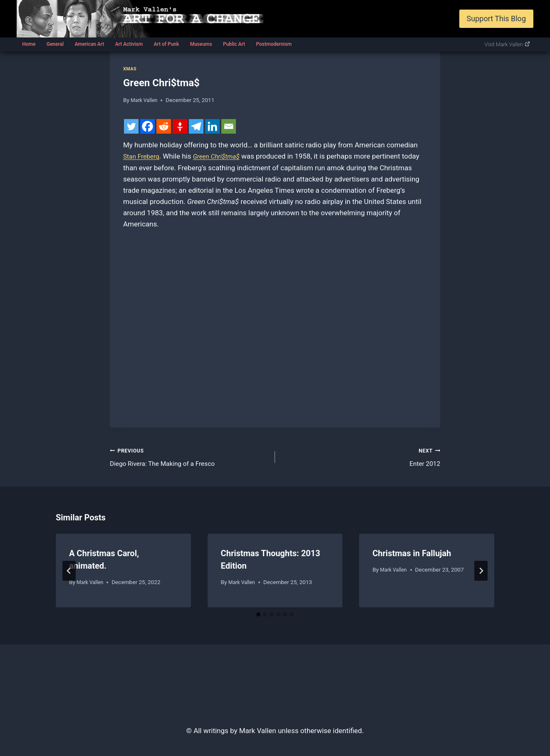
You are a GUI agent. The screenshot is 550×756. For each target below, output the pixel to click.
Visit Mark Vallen (508, 44)
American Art (89, 44)
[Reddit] (164, 126)
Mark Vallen (145, 100)
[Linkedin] (212, 126)
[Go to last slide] (69, 573)
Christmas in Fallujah (412, 556)
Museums (201, 44)
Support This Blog (496, 19)
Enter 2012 (361, 458)
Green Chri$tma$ (223, 156)
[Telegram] (196, 126)
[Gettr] (180, 126)
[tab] (258, 617)
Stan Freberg (143, 156)
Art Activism (129, 44)
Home (29, 44)
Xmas (131, 69)
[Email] (229, 126)
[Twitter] (131, 126)
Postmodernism (274, 44)
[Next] (481, 573)
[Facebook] (147, 126)
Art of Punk (166, 44)
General (55, 44)
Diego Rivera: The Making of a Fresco (189, 458)
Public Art (234, 44)
